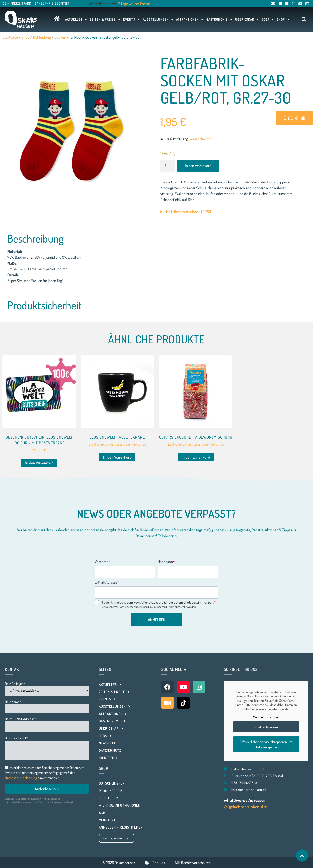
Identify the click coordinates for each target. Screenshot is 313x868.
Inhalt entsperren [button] (266, 727)
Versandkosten (201, 139)
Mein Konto (108, 820)
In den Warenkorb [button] (39, 463)
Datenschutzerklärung (21, 778)
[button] (304, 19)
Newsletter (109, 743)
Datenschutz (110, 750)
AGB (102, 813)
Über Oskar (247, 19)
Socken (60, 37)
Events (132, 19)
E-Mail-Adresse (106, 582)
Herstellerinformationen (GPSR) (188, 212)
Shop (283, 19)
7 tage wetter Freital (134, 4)
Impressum (108, 758)
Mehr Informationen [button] (266, 717)
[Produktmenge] (168, 166)
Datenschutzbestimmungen (194, 602)
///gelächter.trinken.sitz (245, 807)
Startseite (10, 37)
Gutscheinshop (112, 783)
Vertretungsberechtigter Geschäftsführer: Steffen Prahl (228, 212)
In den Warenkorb (198, 166)
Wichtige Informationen (120, 805)
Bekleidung (42, 37)
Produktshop (110, 791)
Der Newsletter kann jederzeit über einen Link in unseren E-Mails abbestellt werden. (149, 607)
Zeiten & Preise (105, 19)
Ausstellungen (158, 19)
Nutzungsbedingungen (51, 802)
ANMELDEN (157, 620)
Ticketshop (108, 798)
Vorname (101, 562)
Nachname (166, 562)
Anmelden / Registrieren (121, 827)
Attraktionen (190, 19)
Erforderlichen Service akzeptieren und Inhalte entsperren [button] (266, 744)
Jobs (268, 19)
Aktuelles (76, 19)
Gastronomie (219, 19)
